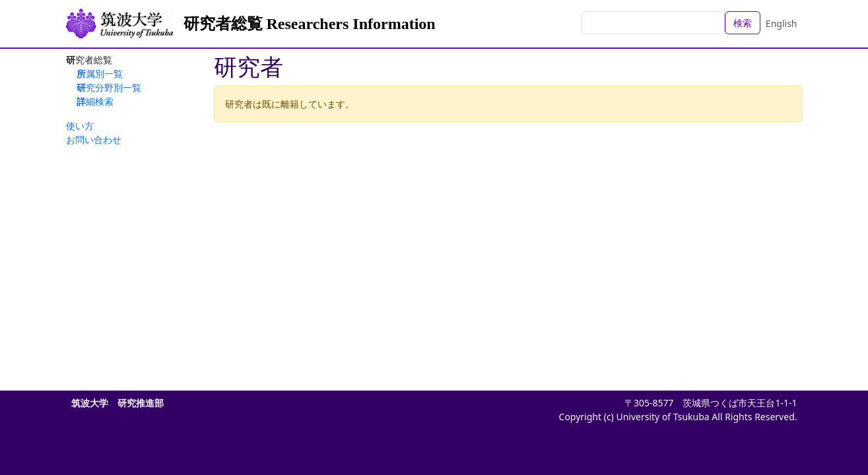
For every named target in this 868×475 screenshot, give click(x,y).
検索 (743, 23)
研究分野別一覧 (109, 87)
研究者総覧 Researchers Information (310, 24)
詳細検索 (95, 101)
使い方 (80, 126)
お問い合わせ (94, 140)
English (782, 23)
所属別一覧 (100, 74)
